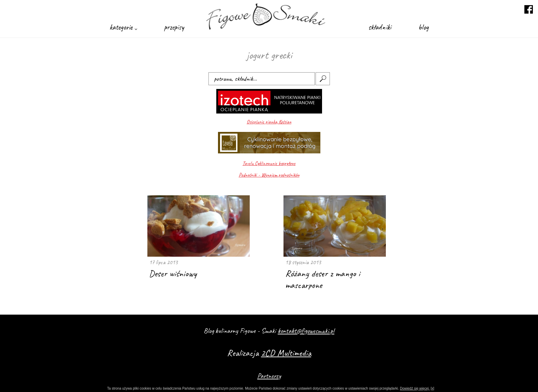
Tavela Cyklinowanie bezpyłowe (269, 163)
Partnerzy (269, 376)
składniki (380, 27)
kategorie (123, 27)
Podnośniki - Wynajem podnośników (269, 175)
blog (423, 27)
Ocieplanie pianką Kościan (269, 122)
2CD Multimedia (286, 353)
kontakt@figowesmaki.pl (306, 331)
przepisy (174, 27)
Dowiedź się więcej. (415, 388)
